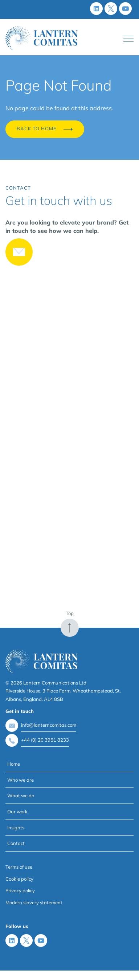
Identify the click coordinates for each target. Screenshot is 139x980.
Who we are (21, 780)
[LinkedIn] (96, 9)
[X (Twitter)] (111, 9)
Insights (16, 828)
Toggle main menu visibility (128, 37)
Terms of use (19, 867)
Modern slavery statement (34, 902)
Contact (16, 843)
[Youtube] (125, 9)
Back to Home (45, 129)
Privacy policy (20, 890)
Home (14, 764)
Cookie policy (19, 879)
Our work (17, 812)
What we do (21, 795)
